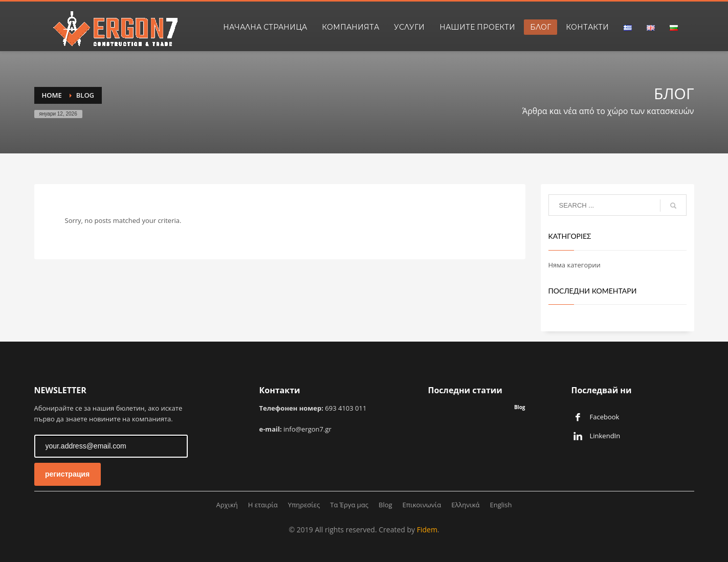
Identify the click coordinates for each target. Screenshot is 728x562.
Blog (520, 407)
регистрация (67, 474)
